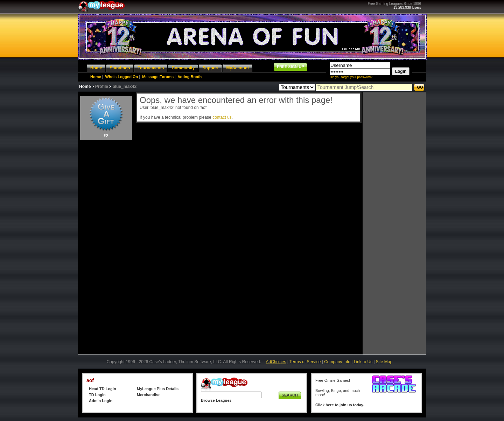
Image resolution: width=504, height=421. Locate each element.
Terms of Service (305, 362)
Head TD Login (103, 389)
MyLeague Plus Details (158, 389)
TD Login (97, 395)
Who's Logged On (122, 77)
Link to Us (363, 362)
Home (96, 77)
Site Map (384, 362)
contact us (222, 117)
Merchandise (149, 395)
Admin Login (101, 401)
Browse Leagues (216, 400)
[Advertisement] (106, 247)
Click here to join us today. (340, 405)
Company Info (337, 362)
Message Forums (158, 77)
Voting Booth (190, 77)
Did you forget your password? (351, 77)
